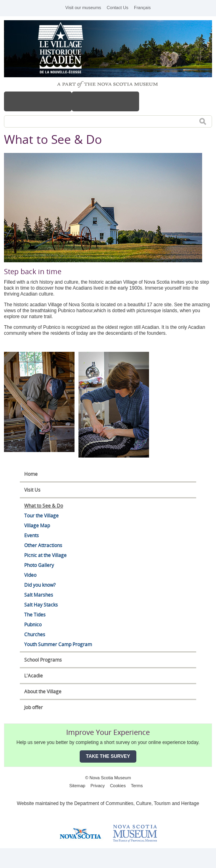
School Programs (43, 660)
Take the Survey (108, 756)
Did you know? (40, 585)
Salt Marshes (39, 595)
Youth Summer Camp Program (58, 644)
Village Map (37, 526)
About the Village (43, 692)
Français (142, 8)
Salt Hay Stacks (41, 605)
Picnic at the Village (45, 555)
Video (30, 575)
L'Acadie (33, 676)
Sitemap (77, 786)
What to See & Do (44, 506)
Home (31, 474)
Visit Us (32, 490)
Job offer (33, 707)
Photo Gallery (39, 565)
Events (32, 535)
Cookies (118, 786)
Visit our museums (83, 8)
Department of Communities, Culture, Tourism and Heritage (137, 803)
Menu (38, 101)
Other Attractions (43, 545)
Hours (106, 101)
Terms (137, 786)
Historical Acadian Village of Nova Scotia (63, 49)
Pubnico (33, 625)
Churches (35, 634)
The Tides (35, 615)
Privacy (97, 786)
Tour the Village (41, 516)
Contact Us (117, 8)
